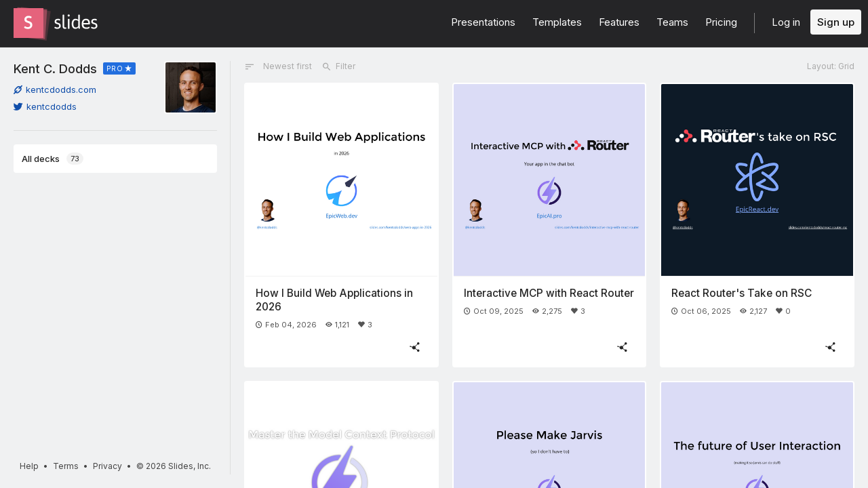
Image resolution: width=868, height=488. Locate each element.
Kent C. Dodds (55, 68)
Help (29, 466)
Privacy (107, 466)
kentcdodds (45, 106)
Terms (66, 466)
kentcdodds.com (55, 89)
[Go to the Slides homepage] (28, 23)
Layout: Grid (831, 66)
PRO (115, 68)
